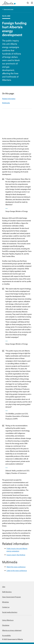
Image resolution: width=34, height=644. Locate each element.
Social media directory (10, 612)
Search (28, 3)
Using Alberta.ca (8, 620)
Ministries (5, 602)
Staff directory (7, 592)
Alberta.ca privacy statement (12, 630)
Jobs (4, 587)
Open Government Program (11, 597)
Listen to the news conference (17, 570)
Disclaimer (6, 625)
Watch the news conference (16, 567)
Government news (8, 9)
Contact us (6, 607)
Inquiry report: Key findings (16, 555)
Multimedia (6, 103)
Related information (9, 99)
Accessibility (6, 635)
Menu (32, 3)
